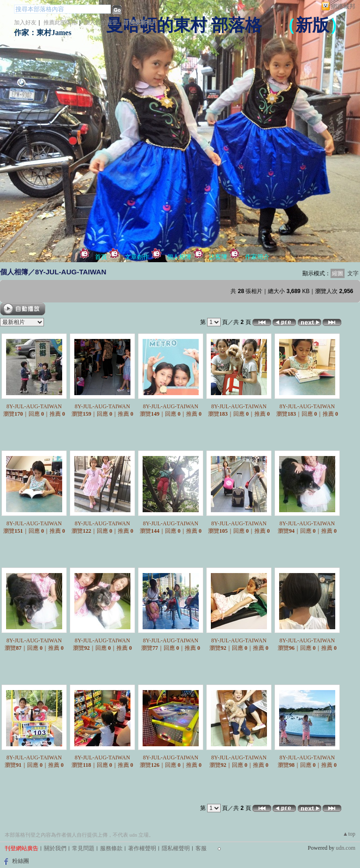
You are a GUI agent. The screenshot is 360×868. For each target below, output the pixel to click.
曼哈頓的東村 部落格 (184, 25)
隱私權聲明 (176, 848)
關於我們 (55, 848)
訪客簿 (218, 257)
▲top (349, 834)
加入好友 (25, 22)
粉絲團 (21, 861)
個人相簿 (179, 257)
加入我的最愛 (101, 22)
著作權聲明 (142, 848)
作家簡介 (257, 257)
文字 (353, 273)
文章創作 (137, 257)
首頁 (101, 257)
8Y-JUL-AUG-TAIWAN (34, 406)
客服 (201, 848)
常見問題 (83, 848)
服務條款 (111, 848)
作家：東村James (43, 33)
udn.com (346, 848)
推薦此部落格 (60, 22)
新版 (312, 25)
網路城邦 (343, 6)
